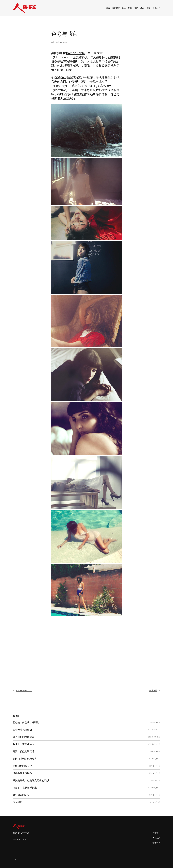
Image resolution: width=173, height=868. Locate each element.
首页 (108, 8)
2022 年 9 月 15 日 (154, 751)
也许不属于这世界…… (24, 773)
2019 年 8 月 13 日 (155, 759)
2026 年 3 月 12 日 (154, 722)
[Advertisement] (86, 646)
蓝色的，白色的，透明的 (26, 722)
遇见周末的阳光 (21, 795)
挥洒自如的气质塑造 (23, 737)
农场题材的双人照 (22, 766)
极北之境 (153, 690)
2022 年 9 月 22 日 (154, 737)
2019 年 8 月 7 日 (155, 780)
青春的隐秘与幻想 (24, 690)
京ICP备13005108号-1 (20, 839)
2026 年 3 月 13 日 (154, 788)
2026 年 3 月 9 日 (155, 795)
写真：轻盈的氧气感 (23, 751)
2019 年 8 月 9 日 (155, 766)
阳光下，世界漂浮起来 (25, 788)
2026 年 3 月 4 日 (155, 802)
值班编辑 (59, 42)
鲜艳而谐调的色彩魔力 (25, 759)
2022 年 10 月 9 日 (154, 730)
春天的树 (17, 802)
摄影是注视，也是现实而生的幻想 (31, 780)
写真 (66, 42)
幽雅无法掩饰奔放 (22, 730)
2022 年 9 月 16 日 (154, 744)
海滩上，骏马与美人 (23, 744)
